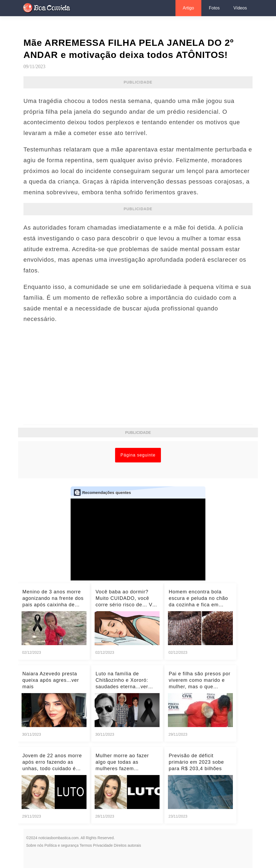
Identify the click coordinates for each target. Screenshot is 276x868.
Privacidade (103, 845)
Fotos (214, 8)
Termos (86, 845)
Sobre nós (35, 845)
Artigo (188, 8)
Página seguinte (138, 455)
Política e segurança (62, 845)
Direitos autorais (127, 845)
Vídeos (240, 8)
